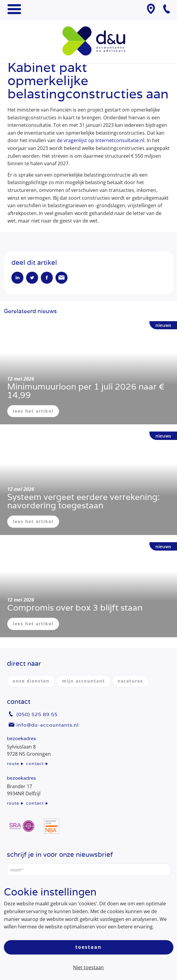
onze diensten (31, 681)
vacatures (130, 681)
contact (35, 763)
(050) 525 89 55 (37, 714)
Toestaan (88, 947)
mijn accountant (84, 681)
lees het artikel (33, 411)
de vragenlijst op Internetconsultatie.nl (100, 140)
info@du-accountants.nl (48, 725)
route (13, 763)
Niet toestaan (88, 967)
